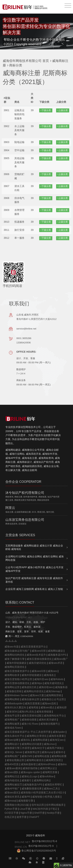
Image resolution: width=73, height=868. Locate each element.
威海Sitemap (53, 691)
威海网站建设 (55, 651)
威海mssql (10, 801)
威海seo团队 (12, 772)
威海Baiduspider (14, 703)
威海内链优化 (12, 780)
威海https (37, 683)
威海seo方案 (37, 695)
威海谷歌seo (46, 687)
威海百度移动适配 (32, 716)
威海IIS (59, 752)
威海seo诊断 (12, 740)
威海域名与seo (13, 728)
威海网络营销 (54, 695)
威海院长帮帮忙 (53, 785)
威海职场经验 (30, 768)
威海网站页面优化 (15, 667)
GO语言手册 (12, 813)
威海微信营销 (14, 691)
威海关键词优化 (38, 663)
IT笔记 (54, 809)
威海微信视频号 (49, 724)
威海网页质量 (50, 772)
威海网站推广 (12, 756)
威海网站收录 (12, 675)
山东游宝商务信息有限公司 (25, 520)
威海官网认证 (47, 768)
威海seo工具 (51, 789)
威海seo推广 (61, 659)
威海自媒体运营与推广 (17, 651)
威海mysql (48, 752)
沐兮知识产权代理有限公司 (25, 493)
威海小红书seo (30, 724)
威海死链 (33, 707)
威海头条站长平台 (15, 736)
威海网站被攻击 (35, 760)
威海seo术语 (55, 663)
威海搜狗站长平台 (54, 716)
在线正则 (10, 817)
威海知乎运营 (12, 716)
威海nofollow (46, 776)
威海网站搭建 (40, 740)
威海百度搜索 (32, 703)
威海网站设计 (12, 744)
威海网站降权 (12, 699)
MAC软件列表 (40, 809)
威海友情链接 (44, 712)
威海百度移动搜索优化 (39, 659)
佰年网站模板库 (55, 805)
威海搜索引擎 (26, 801)
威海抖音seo (41, 679)
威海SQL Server (14, 752)
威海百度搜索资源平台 (33, 647)
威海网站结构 (41, 780)
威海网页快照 (53, 760)
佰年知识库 (38, 805)
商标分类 (15, 65)
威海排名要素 (56, 736)
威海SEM (12, 712)
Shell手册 (39, 813)
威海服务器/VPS (57, 655)
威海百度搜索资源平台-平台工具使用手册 (28, 732)
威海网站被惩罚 (13, 785)
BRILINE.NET (22, 842)
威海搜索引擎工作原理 (17, 748)
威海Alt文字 (38, 748)
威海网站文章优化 (37, 736)
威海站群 (62, 707)
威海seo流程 (49, 703)
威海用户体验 (54, 748)
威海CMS (27, 756)
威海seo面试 (12, 793)
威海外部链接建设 (17, 663)
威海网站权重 (59, 756)
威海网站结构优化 (15, 655)
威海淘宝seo (57, 740)
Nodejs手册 (53, 813)
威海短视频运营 (15, 760)
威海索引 (27, 780)
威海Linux (49, 744)
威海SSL (26, 740)
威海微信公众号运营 (53, 699)
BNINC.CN (21, 847)
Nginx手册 (26, 813)
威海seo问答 (39, 651)
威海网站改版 (42, 756)
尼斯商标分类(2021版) (17, 805)
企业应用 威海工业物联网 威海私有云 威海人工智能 (34, 589)
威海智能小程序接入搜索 (46, 797)
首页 (46, 61)
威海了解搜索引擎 (15, 659)
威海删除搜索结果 (32, 789)
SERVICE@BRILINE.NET (19, 617)
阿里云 (10, 508)
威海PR (26, 797)
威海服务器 (61, 687)
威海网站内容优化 (34, 691)
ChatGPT (34, 817)
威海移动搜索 (29, 720)
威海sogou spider (30, 772)
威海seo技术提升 (36, 655)
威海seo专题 (12, 647)
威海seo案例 (14, 768)
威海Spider (59, 732)
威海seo (52, 671)
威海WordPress (47, 764)
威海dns (62, 764)
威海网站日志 (12, 776)
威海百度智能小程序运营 (18, 679)
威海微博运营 (32, 752)
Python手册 (11, 809)
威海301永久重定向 (15, 707)
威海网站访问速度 (32, 744)
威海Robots (57, 679)
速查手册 (22, 817)
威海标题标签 (28, 764)
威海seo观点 (48, 707)
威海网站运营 (12, 687)
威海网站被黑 (12, 724)
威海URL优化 (27, 712)
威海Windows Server (16, 695)
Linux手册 (25, 809)
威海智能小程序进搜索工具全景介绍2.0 (43, 793)
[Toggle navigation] (68, 6)
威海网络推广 (12, 720)
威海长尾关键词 (48, 720)
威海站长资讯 (12, 797)
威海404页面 (12, 764)
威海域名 (49, 675)
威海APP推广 (12, 789)
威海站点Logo (29, 776)
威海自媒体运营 (30, 699)
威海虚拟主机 (29, 687)
